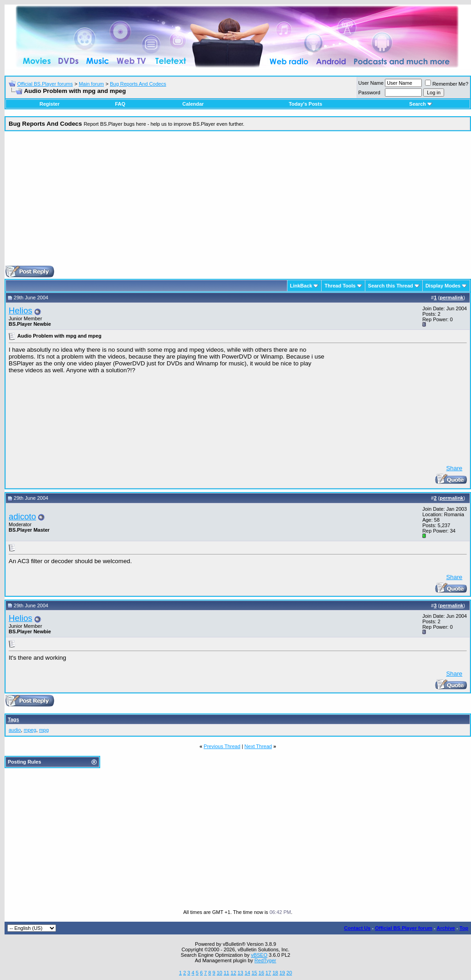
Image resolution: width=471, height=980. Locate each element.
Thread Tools (340, 286)
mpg (44, 730)
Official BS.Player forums (45, 84)
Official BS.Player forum (404, 928)
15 (254, 973)
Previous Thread (222, 746)
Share (454, 468)
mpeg (30, 730)
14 (247, 973)
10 (220, 973)
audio (15, 730)
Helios (20, 310)
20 (289, 973)
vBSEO (259, 955)
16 (261, 973)
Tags (13, 719)
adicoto (22, 516)
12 (233, 973)
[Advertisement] (238, 202)
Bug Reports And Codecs (138, 84)
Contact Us (357, 928)
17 (268, 973)
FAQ (120, 104)
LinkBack (301, 286)
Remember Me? (447, 84)
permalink (451, 298)
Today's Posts (305, 104)
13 (241, 973)
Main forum (91, 84)
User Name (371, 83)
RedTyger (266, 960)
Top (464, 928)
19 (282, 973)
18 (275, 973)
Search (421, 104)
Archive (446, 928)
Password (369, 92)
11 (226, 973)
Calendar (193, 104)
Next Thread (258, 746)
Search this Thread (391, 286)
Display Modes (443, 286)
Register (50, 104)
